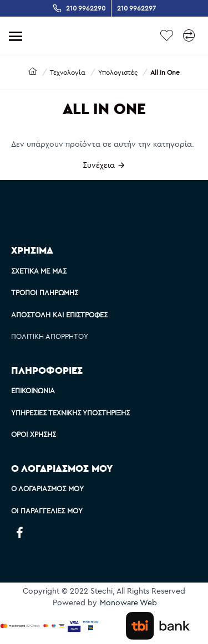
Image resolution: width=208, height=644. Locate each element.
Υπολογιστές (118, 72)
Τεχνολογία (68, 72)
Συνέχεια (99, 165)
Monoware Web (128, 602)
